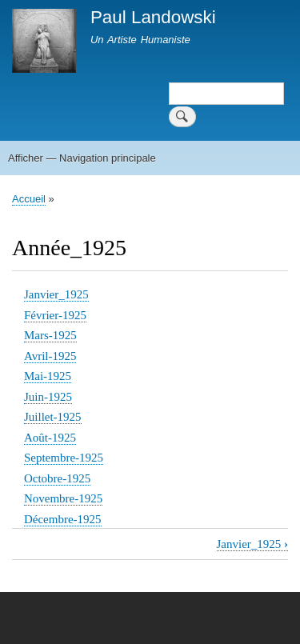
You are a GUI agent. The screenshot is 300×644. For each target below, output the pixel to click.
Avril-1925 (50, 356)
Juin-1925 (48, 397)
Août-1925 (50, 438)
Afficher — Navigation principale (82, 158)
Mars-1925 (50, 335)
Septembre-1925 (64, 458)
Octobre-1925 (57, 478)
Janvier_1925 (56, 294)
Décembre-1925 (63, 519)
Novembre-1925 (63, 498)
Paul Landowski (153, 17)
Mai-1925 (48, 376)
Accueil (29, 199)
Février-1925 (55, 315)
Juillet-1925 (53, 417)
